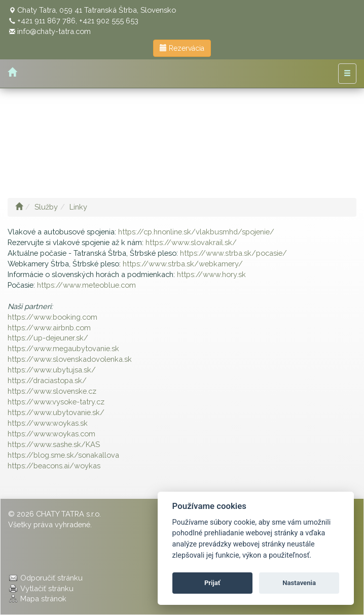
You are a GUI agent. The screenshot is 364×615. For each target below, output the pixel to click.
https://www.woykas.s (46, 423)
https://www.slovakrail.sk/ (191, 242)
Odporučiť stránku (51, 578)
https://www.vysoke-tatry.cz (56, 402)
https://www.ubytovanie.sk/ (56, 412)
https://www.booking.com (52, 317)
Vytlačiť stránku (47, 588)
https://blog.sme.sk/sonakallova (63, 455)
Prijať (212, 583)
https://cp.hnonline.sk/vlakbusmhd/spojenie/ (196, 232)
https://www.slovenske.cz (52, 391)
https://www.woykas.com (51, 434)
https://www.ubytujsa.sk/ (52, 370)
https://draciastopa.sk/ (47, 380)
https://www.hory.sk (211, 274)
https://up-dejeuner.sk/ (48, 338)
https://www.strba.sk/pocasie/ (233, 253)
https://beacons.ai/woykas (54, 466)
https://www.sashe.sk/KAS (54, 444)
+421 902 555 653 (109, 21)
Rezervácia (182, 48)
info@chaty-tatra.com (54, 31)
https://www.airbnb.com (49, 328)
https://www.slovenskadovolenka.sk (70, 359)
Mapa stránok (43, 599)
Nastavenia (299, 583)
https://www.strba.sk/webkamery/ (183, 264)
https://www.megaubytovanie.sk (63, 348)
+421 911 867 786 (46, 21)
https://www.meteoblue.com (86, 285)
